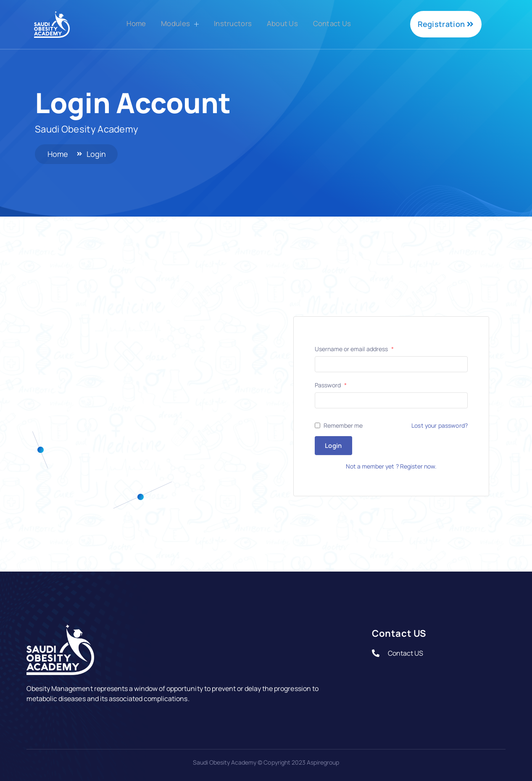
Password (331, 385)
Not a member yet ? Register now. (391, 466)
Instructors (232, 24)
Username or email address (354, 349)
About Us (284, 24)
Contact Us (338, 24)
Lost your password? (440, 426)
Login (333, 446)
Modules (176, 24)
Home (129, 24)
